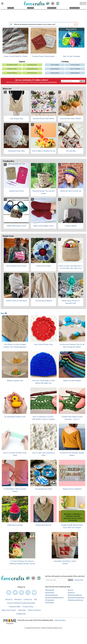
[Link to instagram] (28, 593)
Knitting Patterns (75, 73)
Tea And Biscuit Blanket (43, 301)
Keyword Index (15, 607)
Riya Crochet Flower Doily (43, 344)
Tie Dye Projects (75, 65)
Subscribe (22, 610)
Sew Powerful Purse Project (16, 266)
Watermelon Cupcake (15, 525)
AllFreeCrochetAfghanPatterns (54, 598)
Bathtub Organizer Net (15, 381)
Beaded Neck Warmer (43, 525)
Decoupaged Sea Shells (43, 489)
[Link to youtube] (34, 593)
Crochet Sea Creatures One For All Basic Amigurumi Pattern (72, 346)
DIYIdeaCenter (50, 600)
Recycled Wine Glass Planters (71, 119)
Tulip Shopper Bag (16, 119)
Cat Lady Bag (71, 151)
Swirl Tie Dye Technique (71, 56)
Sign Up (82, 81)
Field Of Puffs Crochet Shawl (16, 301)
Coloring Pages (55, 73)
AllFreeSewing (50, 603)
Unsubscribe (21, 614)
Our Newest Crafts (12, 65)
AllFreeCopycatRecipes (75, 595)
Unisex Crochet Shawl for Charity (16, 56)
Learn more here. (60, 620)
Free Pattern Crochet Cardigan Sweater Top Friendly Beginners (15, 346)
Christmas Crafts (12, 69)
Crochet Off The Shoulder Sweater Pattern (72, 454)
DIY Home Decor (32, 73)
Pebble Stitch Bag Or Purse (16, 226)
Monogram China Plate (16, 151)
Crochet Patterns (12, 73)
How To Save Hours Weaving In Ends (43, 454)
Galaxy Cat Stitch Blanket (72, 381)
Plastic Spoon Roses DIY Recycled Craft (71, 302)
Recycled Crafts (32, 65)
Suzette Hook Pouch (16, 191)
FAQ (36, 599)
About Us (9, 599)
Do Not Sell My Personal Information (21, 603)
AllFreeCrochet (50, 590)
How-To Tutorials (75, 69)
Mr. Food (70, 590)
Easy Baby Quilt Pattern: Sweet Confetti (65, 562)
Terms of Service (34, 610)
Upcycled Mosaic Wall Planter (43, 119)
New (4, 313)
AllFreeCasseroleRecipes (76, 600)
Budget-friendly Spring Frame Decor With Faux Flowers (72, 526)
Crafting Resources (32, 69)
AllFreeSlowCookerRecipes (76, 598)
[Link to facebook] (9, 593)
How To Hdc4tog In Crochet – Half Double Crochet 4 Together (43, 418)
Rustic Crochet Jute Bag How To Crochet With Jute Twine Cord (71, 267)
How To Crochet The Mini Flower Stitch (15, 454)
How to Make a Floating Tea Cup (43, 151)
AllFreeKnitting (50, 593)
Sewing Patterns (55, 69)
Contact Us (28, 599)
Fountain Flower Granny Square (43, 56)
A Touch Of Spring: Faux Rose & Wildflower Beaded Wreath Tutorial (22, 562)
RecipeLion (71, 593)
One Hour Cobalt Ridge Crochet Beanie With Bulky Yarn (43, 382)
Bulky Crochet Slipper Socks (43, 226)
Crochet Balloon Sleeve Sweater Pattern (15, 490)
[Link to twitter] (15, 593)
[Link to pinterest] (22, 593)
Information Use (52, 82)
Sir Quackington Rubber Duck (15, 417)
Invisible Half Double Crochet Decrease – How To (72, 418)
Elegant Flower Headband (72, 489)
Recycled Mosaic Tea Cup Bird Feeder (43, 192)
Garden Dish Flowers (43, 266)
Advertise (18, 599)
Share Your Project (9, 610)
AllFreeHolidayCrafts (51, 595)
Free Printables (55, 65)
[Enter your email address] (56, 580)
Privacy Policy (43, 82)
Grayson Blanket (71, 226)
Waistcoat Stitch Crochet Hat (71, 191)
